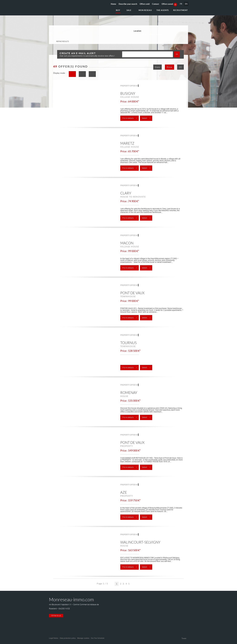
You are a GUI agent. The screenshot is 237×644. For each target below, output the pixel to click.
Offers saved (169, 4)
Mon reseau (145, 10)
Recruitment (180, 10)
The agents (163, 10)
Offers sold (145, 4)
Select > (146, 118)
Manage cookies (83, 638)
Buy (118, 10)
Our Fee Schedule (98, 638)
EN (186, 4)
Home (113, 4)
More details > (130, 118)
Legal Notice (54, 638)
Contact (156, 4)
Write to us (56, 616)
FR (181, 4)
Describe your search (128, 4)
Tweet (184, 638)
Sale (129, 10)
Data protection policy (68, 638)
